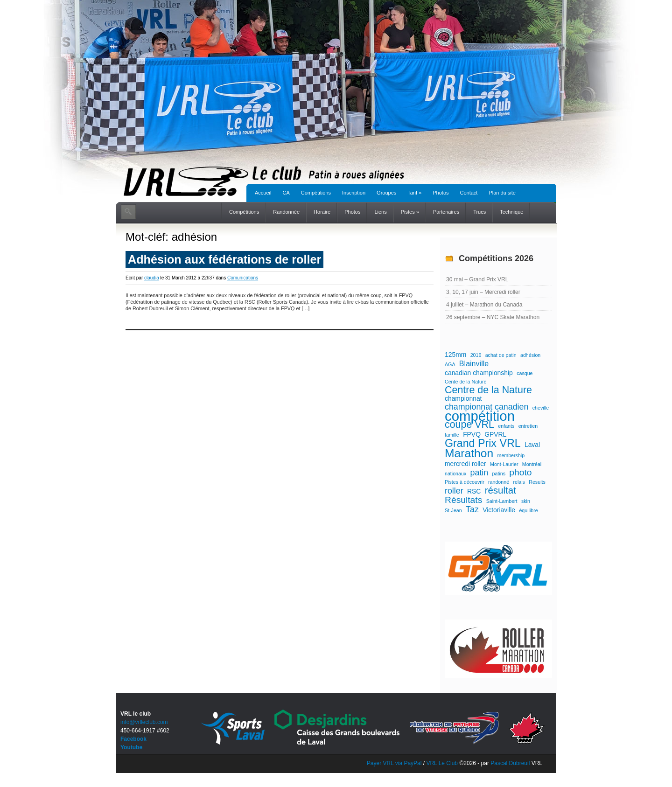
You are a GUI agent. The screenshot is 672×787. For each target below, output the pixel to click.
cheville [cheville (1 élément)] (541, 408)
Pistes (410, 212)
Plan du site (502, 193)
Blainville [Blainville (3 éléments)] (474, 363)
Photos (441, 193)
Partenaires (446, 212)
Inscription (354, 193)
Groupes (386, 193)
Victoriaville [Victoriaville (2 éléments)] (499, 510)
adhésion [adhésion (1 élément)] (530, 355)
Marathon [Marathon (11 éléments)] (469, 453)
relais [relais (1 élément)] (519, 482)
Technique (511, 212)
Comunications (243, 278)
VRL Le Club (443, 763)
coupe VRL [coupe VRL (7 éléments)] (469, 425)
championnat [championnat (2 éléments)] (463, 398)
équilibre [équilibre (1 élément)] (528, 510)
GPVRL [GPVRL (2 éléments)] (495, 434)
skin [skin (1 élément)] (526, 501)
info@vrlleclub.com (144, 722)
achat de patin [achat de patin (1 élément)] (501, 355)
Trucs (479, 212)
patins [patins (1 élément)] (499, 474)
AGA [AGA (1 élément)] (450, 364)
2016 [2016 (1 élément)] (476, 355)
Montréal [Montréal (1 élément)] (532, 464)
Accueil (263, 193)
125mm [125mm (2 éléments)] (455, 355)
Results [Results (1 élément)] (537, 482)
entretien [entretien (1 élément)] (528, 426)
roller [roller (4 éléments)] (454, 491)
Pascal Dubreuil (510, 763)
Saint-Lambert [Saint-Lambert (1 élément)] (502, 501)
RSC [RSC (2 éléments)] (474, 491)
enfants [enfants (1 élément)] (506, 426)
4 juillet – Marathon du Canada (484, 305)
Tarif (414, 193)
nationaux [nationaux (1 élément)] (455, 474)
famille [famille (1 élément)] (452, 435)
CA (286, 193)
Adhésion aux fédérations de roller (224, 259)
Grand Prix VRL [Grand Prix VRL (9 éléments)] (483, 443)
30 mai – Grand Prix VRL (477, 279)
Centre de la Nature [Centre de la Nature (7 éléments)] (488, 390)
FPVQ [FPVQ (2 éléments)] (472, 434)
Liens (380, 212)
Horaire (322, 212)
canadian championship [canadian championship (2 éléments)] (479, 373)
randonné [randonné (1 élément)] (499, 482)
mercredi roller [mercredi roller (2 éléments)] (465, 464)
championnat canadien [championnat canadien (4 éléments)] (486, 407)
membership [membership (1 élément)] (511, 455)
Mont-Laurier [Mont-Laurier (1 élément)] (504, 464)
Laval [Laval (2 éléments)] (532, 445)
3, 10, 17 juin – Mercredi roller (483, 292)
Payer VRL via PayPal (394, 763)
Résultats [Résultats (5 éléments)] (463, 500)
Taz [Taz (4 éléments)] (472, 509)
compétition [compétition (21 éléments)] (480, 416)
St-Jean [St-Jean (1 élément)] (453, 510)
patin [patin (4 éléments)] (479, 473)
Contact (469, 193)
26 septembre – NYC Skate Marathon (493, 317)
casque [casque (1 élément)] (525, 373)
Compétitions (316, 193)
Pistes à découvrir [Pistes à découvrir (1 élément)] (465, 482)
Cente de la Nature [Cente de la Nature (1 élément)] (465, 382)
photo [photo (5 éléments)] (520, 473)
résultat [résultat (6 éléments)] (500, 490)
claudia (152, 278)
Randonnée (286, 212)
